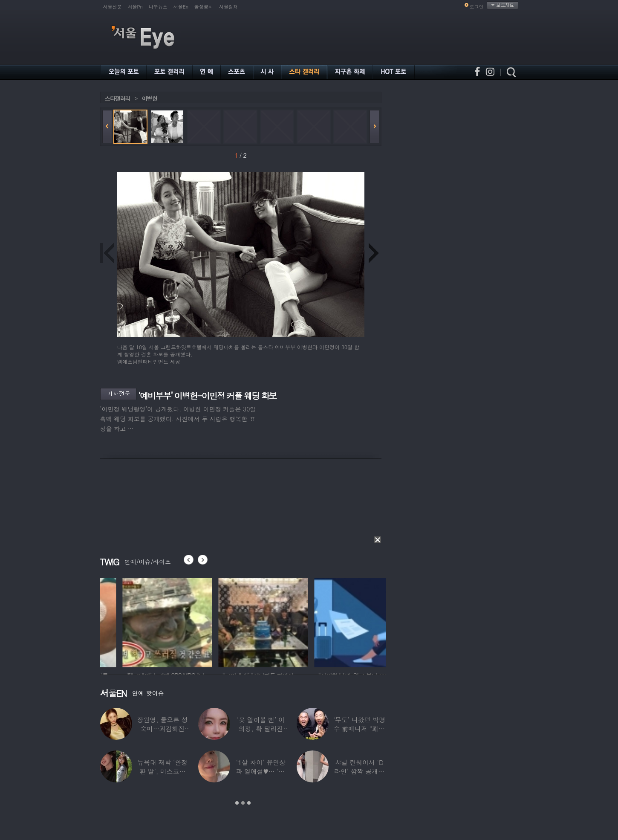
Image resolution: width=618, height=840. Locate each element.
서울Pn (135, 7)
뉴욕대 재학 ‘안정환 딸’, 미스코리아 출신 (162, 771)
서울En (181, 7)
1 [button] (237, 803)
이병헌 (150, 98)
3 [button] (249, 803)
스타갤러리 (118, 98)
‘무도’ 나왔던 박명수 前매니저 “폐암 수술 (359, 728)
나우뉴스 (158, 7)
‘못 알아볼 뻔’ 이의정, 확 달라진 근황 (261, 728)
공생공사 (204, 7)
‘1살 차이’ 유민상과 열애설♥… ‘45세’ (261, 771)
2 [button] (243, 803)
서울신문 (113, 7)
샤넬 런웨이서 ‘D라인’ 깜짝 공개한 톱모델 (359, 771)
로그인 (477, 7)
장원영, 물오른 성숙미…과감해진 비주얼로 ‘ (163, 728)
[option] (140, 621)
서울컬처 (228, 7)
